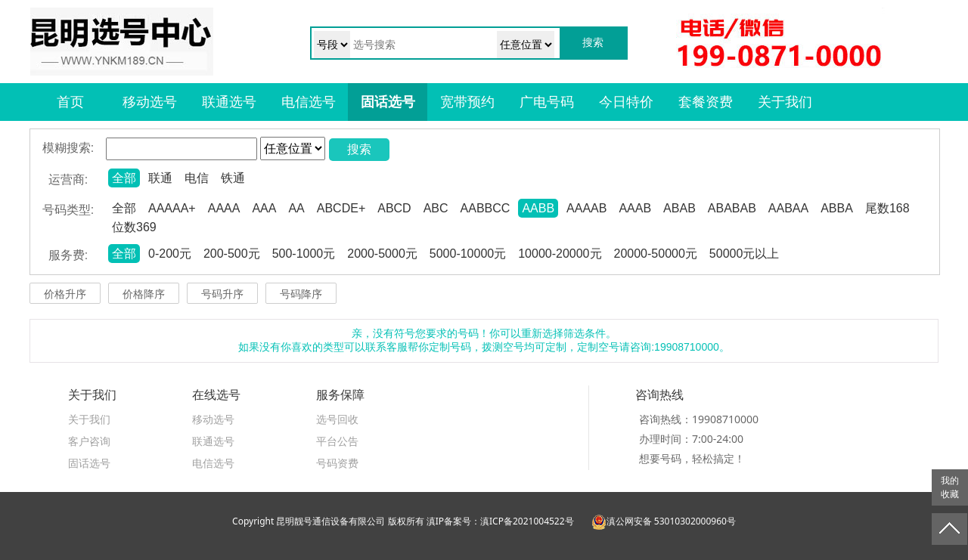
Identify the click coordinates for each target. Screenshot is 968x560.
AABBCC (486, 208)
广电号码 (547, 102)
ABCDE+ (341, 208)
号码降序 (301, 294)
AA (296, 208)
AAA (264, 208)
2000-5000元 (382, 254)
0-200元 (170, 254)
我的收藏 (950, 487)
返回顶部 (950, 529)
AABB (538, 208)
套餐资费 (706, 102)
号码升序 (222, 294)
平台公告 (337, 441)
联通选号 (229, 102)
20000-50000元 (656, 254)
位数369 (134, 227)
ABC (436, 208)
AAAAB (586, 208)
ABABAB (732, 208)
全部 (124, 178)
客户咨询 (89, 441)
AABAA (788, 208)
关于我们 (785, 102)
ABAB (679, 208)
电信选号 (309, 102)
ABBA (837, 208)
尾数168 (887, 208)
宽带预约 (467, 102)
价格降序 (144, 294)
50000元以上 (745, 254)
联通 (160, 178)
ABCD (394, 208)
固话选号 (388, 102)
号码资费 (337, 463)
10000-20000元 (560, 254)
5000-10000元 (468, 254)
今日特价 (626, 102)
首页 (70, 102)
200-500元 (232, 254)
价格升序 (65, 294)
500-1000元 (304, 254)
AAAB (635, 208)
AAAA (224, 208)
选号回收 (337, 419)
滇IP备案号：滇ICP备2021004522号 (500, 521)
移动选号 (150, 102)
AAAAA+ (172, 208)
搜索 (359, 149)
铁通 (233, 178)
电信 (197, 178)
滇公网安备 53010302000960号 (664, 521)
